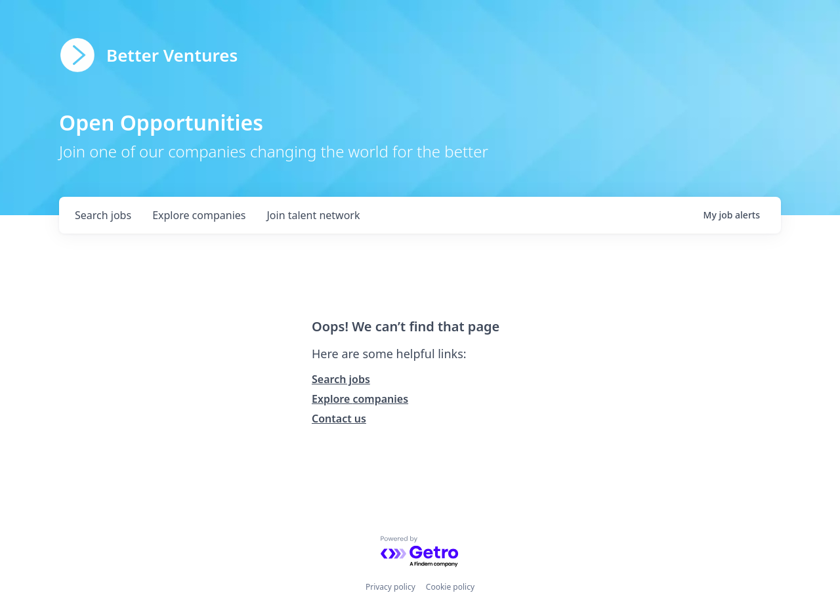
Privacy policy (390, 587)
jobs (103, 215)
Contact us (339, 419)
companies (199, 215)
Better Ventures (172, 55)
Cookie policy (450, 587)
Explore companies (360, 399)
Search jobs (341, 379)
